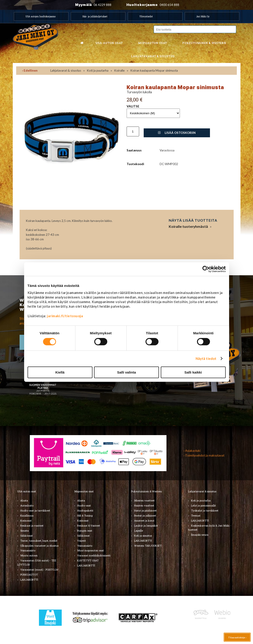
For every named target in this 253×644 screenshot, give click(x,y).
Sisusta (24, 531)
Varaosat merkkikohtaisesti (94, 555)
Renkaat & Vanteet (89, 526)
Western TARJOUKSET (148, 546)
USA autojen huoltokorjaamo (41, 16)
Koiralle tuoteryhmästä (188, 226)
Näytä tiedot (206, 358)
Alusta (24, 500)
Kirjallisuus (27, 515)
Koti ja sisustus (143, 536)
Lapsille (139, 531)
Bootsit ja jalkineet (145, 515)
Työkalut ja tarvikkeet (205, 510)
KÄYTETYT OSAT (88, 560)
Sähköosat (27, 536)
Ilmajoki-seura (200, 535)
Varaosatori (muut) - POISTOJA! (39, 570)
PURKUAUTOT (29, 575)
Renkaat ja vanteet (32, 526)
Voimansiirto (28, 550)
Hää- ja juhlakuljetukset (95, 16)
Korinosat (26, 521)
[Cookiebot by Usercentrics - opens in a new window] (206, 269)
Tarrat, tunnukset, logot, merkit (39, 541)
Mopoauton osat (152, 43)
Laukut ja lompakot (146, 526)
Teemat (196, 515)
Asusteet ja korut (144, 521)
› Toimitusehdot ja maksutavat (204, 455)
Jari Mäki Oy (203, 16)
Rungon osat (85, 531)
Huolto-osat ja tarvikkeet (35, 510)
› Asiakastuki (192, 451)
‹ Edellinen (30, 70)
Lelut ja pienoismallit (203, 505)
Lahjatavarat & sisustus (153, 56)
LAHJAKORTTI (29, 580)
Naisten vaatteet (144, 505)
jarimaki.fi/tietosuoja (65, 316)
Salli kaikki (193, 372)
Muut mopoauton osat (91, 550)
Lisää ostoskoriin (177, 133)
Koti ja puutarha (98, 70)
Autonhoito (27, 505)
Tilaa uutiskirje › (237, 637)
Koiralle (119, 70)
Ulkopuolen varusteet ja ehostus (39, 546)
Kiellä (60, 372)
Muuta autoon (29, 555)
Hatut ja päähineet (145, 510)
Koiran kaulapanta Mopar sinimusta (154, 70)
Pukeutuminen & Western (147, 491)
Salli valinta (126, 372)
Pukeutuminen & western (204, 43)
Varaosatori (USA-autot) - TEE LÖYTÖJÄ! (37, 562)
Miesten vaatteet (144, 500)
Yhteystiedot (146, 16)
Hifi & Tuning (85, 515)
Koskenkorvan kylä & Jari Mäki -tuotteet (210, 528)
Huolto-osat (84, 505)
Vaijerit (82, 541)
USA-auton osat (109, 43)
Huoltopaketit (85, 510)
